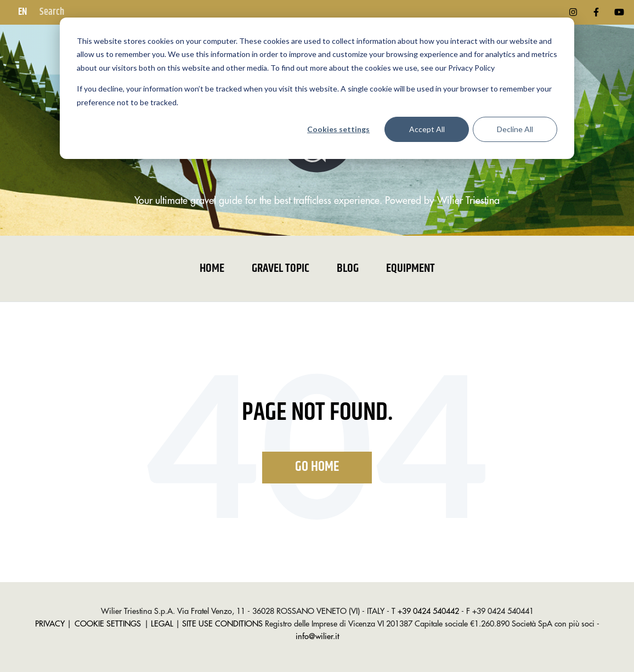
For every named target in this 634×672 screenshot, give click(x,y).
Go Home (317, 467)
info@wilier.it (317, 637)
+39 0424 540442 (428, 611)
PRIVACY (50, 624)
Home (212, 269)
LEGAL (162, 624)
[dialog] (317, 88)
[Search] (92, 12)
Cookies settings (338, 129)
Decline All (515, 129)
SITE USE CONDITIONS (222, 624)
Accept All (427, 129)
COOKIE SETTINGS (108, 624)
